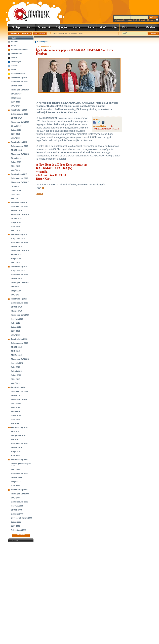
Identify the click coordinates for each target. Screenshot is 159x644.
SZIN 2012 (15, 379)
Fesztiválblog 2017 (19, 174)
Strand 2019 (16, 126)
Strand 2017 (16, 186)
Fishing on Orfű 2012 (20, 359)
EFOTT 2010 (16, 448)
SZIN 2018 (15, 166)
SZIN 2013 (15, 331)
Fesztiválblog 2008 (19, 490)
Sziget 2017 (16, 190)
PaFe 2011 (16, 407)
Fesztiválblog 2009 (19, 460)
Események (16, 62)
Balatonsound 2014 (19, 275)
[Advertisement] (21, 593)
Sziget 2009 (16, 482)
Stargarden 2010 (18, 435)
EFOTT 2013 (16, 307)
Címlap (16, 27)
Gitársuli (15, 66)
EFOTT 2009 (16, 478)
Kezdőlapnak (27, 34)
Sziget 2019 (16, 130)
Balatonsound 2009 (19, 474)
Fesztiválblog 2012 (19, 339)
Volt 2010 (15, 439)
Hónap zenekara (18, 74)
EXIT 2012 (15, 351)
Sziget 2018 (16, 162)
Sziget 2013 (16, 327)
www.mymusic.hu (29, 11)
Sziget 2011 (16, 415)
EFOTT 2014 (16, 279)
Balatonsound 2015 (19, 243)
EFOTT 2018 (16, 150)
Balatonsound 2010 (19, 444)
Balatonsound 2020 (19, 82)
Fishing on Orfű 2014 (20, 283)
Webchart (151, 27)
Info (114, 27)
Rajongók (62, 27)
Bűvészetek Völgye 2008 (22, 518)
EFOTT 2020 (16, 86)
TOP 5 (14, 70)
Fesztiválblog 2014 (19, 267)
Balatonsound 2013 (19, 303)
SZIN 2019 (15, 134)
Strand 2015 (16, 255)
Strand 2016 (16, 218)
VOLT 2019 (16, 138)
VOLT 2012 (16, 383)
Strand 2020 (16, 94)
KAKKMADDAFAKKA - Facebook (107, 129)
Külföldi (14, 42)
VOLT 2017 (16, 198)
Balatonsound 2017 (19, 178)
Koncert (78, 27)
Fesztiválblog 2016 (19, 202)
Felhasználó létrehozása (123, 20)
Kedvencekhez (14, 34)
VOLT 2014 (16, 295)
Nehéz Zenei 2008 (19, 530)
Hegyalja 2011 (17, 403)
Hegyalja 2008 (17, 506)
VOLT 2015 (16, 263)
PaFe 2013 (16, 323)
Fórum (126, 27)
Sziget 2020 (16, 98)
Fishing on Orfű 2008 (20, 494)
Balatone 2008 (17, 514)
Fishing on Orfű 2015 (20, 251)
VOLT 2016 (16, 230)
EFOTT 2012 (16, 347)
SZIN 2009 (15, 486)
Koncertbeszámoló (19, 50)
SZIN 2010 (15, 456)
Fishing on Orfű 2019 (20, 122)
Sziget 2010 (16, 452)
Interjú (14, 58)
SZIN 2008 (15, 526)
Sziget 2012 (16, 375)
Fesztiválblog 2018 (19, 142)
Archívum (21, 535)
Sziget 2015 (16, 259)
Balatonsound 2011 (19, 391)
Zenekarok (44, 27)
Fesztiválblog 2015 (19, 234)
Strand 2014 (16, 287)
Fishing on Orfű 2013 (20, 315)
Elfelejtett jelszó (139, 20)
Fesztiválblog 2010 (19, 427)
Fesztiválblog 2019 (19, 110)
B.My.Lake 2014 (18, 271)
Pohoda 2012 (17, 371)
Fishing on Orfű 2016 (20, 214)
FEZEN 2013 (16, 311)
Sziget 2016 (16, 222)
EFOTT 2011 (16, 395)
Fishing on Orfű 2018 (20, 154)
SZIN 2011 (15, 419)
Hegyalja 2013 (17, 319)
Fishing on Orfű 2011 (20, 399)
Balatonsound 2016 (19, 206)
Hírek (29, 27)
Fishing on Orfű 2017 (20, 182)
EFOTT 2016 (16, 210)
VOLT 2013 (16, 335)
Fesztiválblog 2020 (19, 78)
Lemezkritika (17, 54)
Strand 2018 (16, 158)
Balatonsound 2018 (19, 146)
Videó (103, 27)
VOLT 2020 (16, 106)
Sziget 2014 (16, 291)
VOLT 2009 (16, 470)
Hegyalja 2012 (17, 363)
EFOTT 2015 (16, 247)
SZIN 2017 (15, 194)
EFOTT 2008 (16, 510)
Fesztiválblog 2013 (19, 299)
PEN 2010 (15, 431)
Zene (91, 27)
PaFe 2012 (16, 367)
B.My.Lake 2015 (18, 239)
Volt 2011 (15, 423)
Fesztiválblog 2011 (19, 387)
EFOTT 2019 (16, 118)
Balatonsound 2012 (19, 343)
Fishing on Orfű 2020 (20, 90)
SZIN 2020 (15, 102)
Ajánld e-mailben (40, 34)
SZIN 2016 (15, 226)
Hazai (13, 46)
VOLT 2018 (16, 170)
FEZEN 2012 (16, 355)
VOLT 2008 (16, 498)
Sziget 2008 (16, 522)
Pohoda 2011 (17, 411)
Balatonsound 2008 (19, 502)
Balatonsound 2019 (19, 114)
